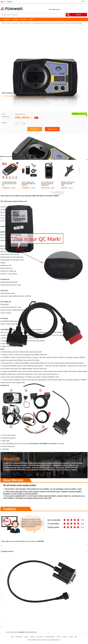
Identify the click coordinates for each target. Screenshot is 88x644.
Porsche (7, 215)
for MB (31, 19)
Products (9, 23)
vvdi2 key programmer (30, 541)
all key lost (55, 335)
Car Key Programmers (25, 23)
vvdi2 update (12, 541)
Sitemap (71, 637)
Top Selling (16, 19)
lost (50, 335)
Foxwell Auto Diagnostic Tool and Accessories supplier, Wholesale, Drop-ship (16, 9)
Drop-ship (32, 637)
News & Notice (19, 637)
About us (59, 637)
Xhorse (15, 23)
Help (76, 637)
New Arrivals (24, 19)
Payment (26, 637)
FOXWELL (34, 640)
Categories (7, 19)
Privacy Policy (40, 637)
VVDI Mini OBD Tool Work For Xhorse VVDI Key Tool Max (9, 184)
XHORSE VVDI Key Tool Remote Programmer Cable (68, 184)
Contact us (65, 637)
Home (2, 19)
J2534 (12, 218)
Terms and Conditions (50, 637)
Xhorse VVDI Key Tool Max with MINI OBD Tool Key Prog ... (28, 184)
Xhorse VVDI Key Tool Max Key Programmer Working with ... (47, 184)
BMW (50, 196)
